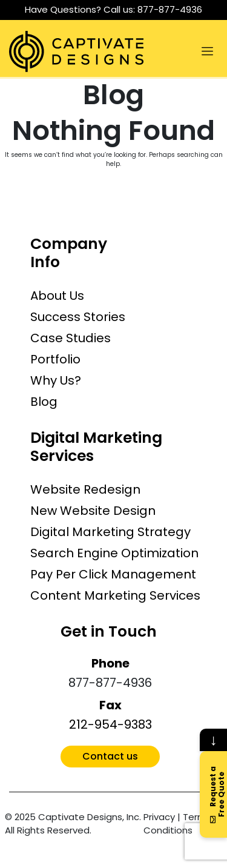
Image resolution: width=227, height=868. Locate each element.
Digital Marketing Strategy (110, 532)
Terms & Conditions (182, 824)
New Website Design (93, 511)
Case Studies (71, 338)
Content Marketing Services (115, 595)
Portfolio (55, 359)
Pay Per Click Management (113, 574)
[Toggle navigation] (207, 51)
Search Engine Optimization (114, 553)
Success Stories (78, 317)
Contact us (110, 756)
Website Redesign (85, 489)
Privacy (159, 817)
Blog (44, 402)
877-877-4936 (170, 9)
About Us (57, 296)
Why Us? (56, 380)
